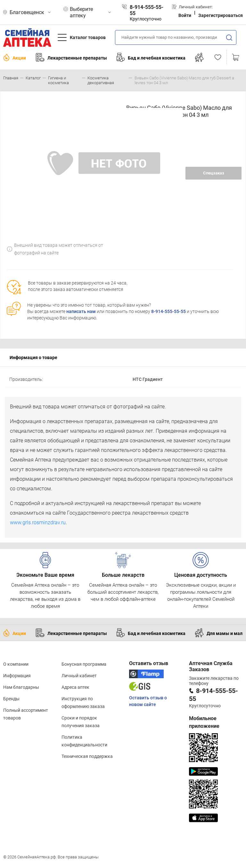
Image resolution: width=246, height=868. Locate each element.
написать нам (81, 311)
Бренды (11, 699)
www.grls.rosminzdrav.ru (38, 522)
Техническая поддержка (87, 756)
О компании (16, 664)
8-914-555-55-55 (168, 311)
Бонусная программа (84, 664)
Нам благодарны (21, 687)
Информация (17, 676)
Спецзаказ (214, 173)
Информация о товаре (33, 358)
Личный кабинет (79, 676)
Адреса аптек (75, 687)
